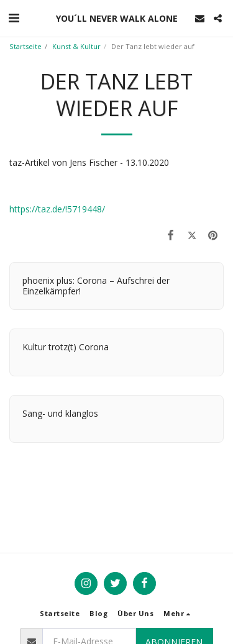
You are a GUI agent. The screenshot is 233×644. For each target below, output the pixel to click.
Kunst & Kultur (76, 46)
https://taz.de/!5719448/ (57, 209)
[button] (14, 18)
